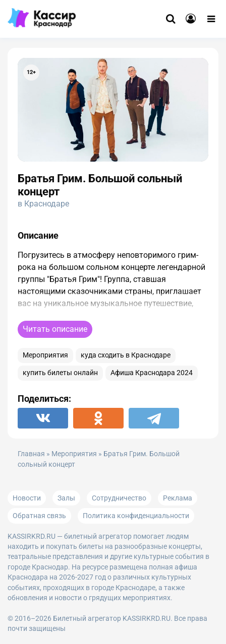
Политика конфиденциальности (136, 516)
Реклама (178, 498)
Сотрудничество (119, 498)
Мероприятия (45, 355)
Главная (31, 454)
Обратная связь (39, 516)
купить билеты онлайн (60, 373)
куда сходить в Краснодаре (126, 355)
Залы (66, 498)
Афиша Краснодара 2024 (152, 373)
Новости (27, 498)
